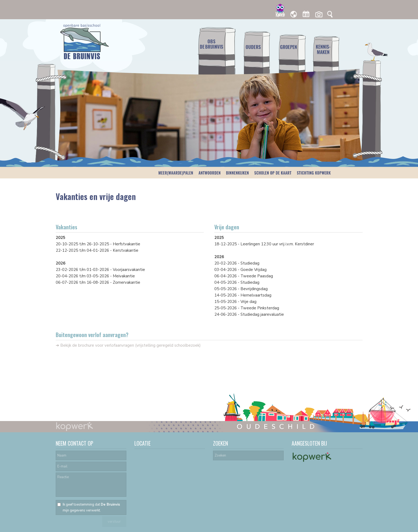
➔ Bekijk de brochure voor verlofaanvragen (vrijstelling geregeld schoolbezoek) (128, 345)
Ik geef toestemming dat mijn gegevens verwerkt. (91, 507)
